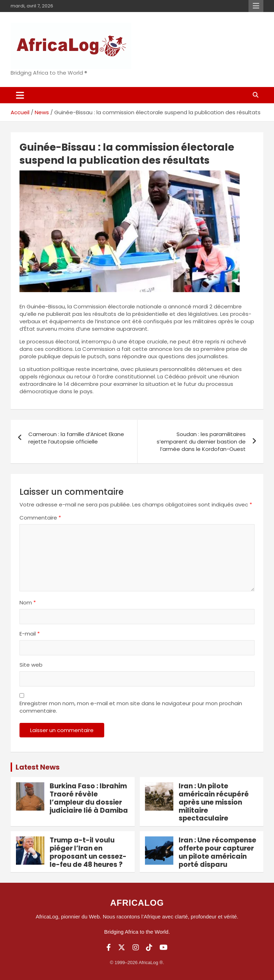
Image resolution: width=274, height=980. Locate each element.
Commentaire (40, 518)
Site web (31, 665)
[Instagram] (136, 947)
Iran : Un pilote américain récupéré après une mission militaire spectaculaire (214, 802)
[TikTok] (149, 947)
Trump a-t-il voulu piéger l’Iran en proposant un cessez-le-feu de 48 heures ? (88, 852)
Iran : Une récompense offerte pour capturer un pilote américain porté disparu (217, 852)
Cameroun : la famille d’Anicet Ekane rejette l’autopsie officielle (76, 438)
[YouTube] (164, 947)
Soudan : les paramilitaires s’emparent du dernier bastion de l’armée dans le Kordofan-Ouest (201, 442)
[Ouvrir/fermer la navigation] (20, 95)
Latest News (38, 767)
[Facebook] (109, 947)
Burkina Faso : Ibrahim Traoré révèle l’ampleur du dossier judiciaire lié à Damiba (89, 798)
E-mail (30, 634)
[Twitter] (122, 947)
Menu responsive (256, 6)
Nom (28, 602)
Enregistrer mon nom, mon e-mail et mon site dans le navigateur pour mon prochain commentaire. (131, 707)
